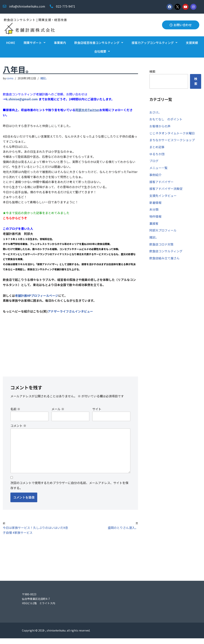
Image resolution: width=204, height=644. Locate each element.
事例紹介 (155, 176)
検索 (152, 71)
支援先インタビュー (163, 197)
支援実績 (192, 43)
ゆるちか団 (157, 155)
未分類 (154, 211)
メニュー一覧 (158, 169)
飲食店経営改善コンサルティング (99, 43)
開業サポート (35, 43)
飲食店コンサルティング (166, 253)
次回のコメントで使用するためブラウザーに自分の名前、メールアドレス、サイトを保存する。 (69, 490)
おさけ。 (155, 112)
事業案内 (60, 43)
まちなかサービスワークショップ (172, 140)
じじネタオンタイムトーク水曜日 (172, 133)
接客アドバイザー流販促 (166, 190)
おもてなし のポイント (166, 119)
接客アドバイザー (161, 183)
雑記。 (44, 78)
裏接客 (154, 225)
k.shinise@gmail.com (22, 100)
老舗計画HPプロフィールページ (37, 299)
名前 (15, 413)
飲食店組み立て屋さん (164, 260)
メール (58, 413)
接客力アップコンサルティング (154, 43)
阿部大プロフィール (163, 232)
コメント (18, 430)
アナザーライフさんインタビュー (70, 315)
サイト (97, 413)
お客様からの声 (160, 126)
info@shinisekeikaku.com (27, 6)
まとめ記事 (157, 148)
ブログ (154, 162)
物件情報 (155, 218)
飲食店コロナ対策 (161, 246)
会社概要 (102, 51)
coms (10, 78)
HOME (11, 43)
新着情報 (155, 204)
